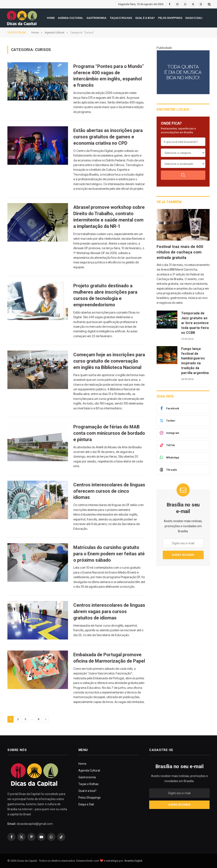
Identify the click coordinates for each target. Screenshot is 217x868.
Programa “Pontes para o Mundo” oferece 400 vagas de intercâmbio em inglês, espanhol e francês (109, 76)
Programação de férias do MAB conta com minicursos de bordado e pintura (109, 433)
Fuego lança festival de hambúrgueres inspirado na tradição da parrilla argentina (195, 361)
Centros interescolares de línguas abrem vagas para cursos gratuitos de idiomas (109, 611)
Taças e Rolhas (121, 18)
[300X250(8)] (183, 72)
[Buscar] (183, 175)
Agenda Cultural (70, 18)
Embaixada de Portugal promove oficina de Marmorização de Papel (109, 658)
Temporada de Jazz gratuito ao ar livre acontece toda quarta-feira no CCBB (195, 323)
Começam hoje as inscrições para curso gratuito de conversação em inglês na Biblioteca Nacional (109, 361)
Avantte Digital (133, 861)
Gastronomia (96, 18)
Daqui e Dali (194, 18)
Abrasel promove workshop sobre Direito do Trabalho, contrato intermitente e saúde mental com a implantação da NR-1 (109, 217)
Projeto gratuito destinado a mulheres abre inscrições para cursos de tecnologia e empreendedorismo (105, 295)
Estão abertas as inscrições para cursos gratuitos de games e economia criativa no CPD (108, 137)
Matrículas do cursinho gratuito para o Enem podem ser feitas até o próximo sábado (109, 554)
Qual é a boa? (145, 18)
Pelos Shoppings (170, 18)
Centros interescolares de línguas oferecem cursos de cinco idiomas (109, 491)
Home (51, 18)
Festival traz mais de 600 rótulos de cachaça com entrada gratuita (180, 252)
